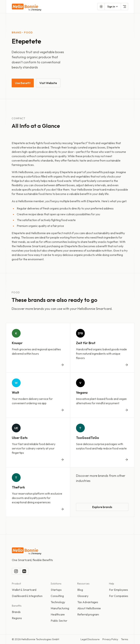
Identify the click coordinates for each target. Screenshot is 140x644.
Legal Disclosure (90, 639)
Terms (125, 639)
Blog (80, 590)
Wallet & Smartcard (24, 590)
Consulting (57, 596)
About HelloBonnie (89, 608)
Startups (56, 590)
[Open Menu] (125, 7)
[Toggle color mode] (101, 7)
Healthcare (58, 614)
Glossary (83, 596)
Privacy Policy (110, 639)
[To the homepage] (27, 7)
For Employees (118, 590)
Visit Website (48, 83)
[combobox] (113, 7)
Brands (16, 612)
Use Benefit (23, 83)
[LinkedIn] (24, 571)
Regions (17, 618)
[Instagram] (16, 571)
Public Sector (59, 621)
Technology (58, 602)
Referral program (88, 614)
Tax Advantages (88, 602)
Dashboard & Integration (27, 596)
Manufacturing (60, 608)
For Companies (119, 596)
